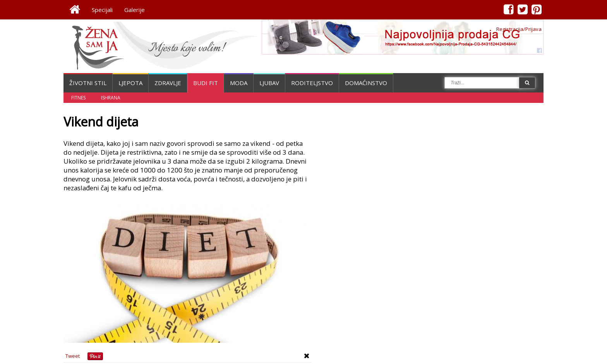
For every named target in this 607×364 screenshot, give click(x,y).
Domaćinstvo (366, 83)
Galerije (135, 10)
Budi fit (206, 83)
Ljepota (130, 83)
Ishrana (111, 98)
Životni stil (88, 83)
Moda (239, 83)
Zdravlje (168, 83)
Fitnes (78, 98)
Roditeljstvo (312, 83)
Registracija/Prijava (519, 29)
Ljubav (269, 83)
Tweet (73, 356)
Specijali (102, 10)
